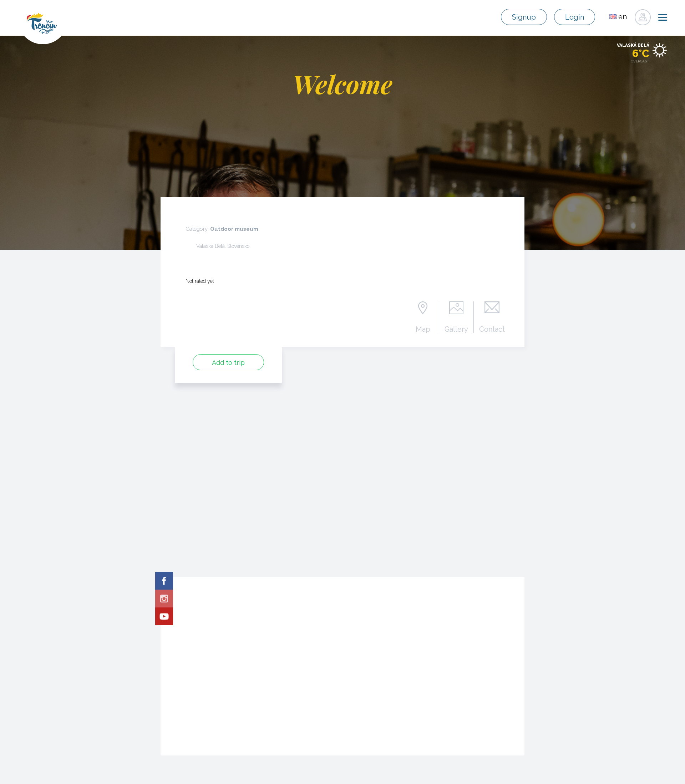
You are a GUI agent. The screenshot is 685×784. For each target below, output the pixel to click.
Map (423, 329)
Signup (524, 17)
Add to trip (228, 363)
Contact (492, 329)
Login (575, 17)
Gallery (456, 329)
